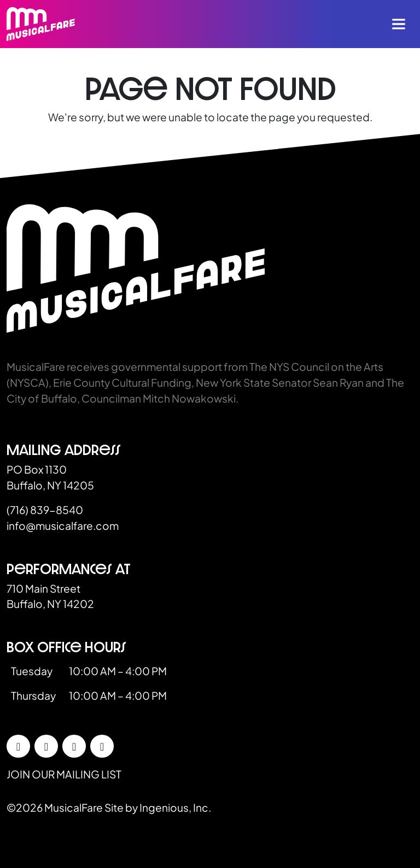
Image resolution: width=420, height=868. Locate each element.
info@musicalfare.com (63, 525)
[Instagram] (46, 746)
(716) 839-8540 (45, 510)
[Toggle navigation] (399, 24)
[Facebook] (18, 746)
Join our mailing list (64, 774)
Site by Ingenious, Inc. (158, 807)
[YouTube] (102, 746)
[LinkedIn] (74, 746)
